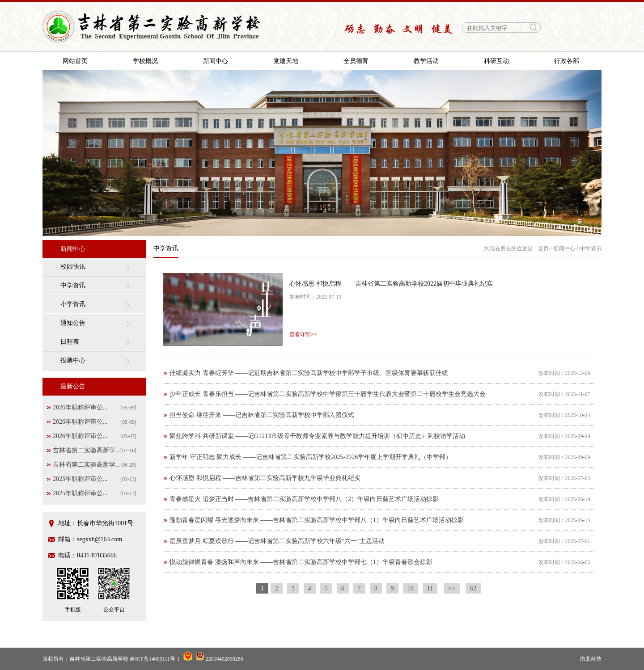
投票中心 (73, 360)
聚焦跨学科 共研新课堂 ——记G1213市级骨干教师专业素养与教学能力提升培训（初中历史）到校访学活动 (317, 436)
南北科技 (591, 659)
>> (452, 588)
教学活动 (426, 61)
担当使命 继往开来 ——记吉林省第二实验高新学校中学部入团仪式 (262, 415)
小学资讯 (73, 304)
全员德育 (356, 61)
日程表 (70, 342)
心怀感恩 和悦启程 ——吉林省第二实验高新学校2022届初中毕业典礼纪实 (391, 284)
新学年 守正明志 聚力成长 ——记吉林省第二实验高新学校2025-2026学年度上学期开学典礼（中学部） (311, 457)
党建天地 (286, 61)
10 (411, 588)
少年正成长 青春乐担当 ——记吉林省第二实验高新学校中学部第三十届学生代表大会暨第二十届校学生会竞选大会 (328, 394)
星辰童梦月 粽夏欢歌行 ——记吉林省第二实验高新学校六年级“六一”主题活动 (277, 541)
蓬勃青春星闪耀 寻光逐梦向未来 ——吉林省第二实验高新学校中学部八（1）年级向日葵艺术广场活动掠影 (317, 520)
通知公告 (73, 323)
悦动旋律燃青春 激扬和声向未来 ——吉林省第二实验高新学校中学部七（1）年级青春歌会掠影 (301, 562)
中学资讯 (73, 285)
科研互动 (496, 61)
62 (473, 588)
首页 (543, 249)
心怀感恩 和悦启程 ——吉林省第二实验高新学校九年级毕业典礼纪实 (265, 478)
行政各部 (567, 61)
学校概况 (145, 61)
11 (430, 588)
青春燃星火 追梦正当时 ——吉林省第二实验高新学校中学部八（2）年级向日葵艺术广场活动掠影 (304, 499)
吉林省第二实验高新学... (87, 450)
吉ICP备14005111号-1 (155, 659)
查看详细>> (303, 334)
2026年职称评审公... (80, 407)
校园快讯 (73, 267)
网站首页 (75, 61)
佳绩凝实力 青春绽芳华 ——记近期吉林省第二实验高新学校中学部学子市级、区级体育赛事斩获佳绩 (309, 373)
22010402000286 (219, 659)
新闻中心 (216, 61)
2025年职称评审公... (80, 479)
